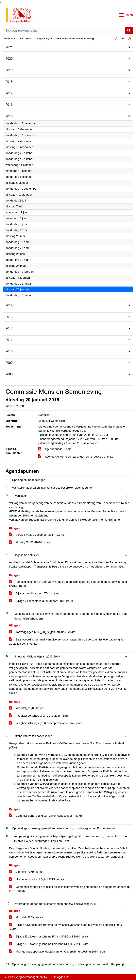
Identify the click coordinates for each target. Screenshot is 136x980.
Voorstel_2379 (26, 872)
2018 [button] (9, 82)
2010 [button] (9, 351)
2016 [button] (9, 105)
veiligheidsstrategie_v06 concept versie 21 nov (46, 723)
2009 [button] (9, 363)
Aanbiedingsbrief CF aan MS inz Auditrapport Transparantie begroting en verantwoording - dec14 (69, 584)
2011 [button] (9, 340)
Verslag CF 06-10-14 (30, 542)
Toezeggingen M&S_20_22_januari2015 (43, 632)
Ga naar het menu (1, 2)
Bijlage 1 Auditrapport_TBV (35, 594)
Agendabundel (56, 449)
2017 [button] (9, 93)
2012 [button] (9, 328)
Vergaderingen (44, 39)
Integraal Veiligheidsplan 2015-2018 (39, 716)
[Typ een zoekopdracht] (68, 31)
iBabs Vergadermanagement (27, 977)
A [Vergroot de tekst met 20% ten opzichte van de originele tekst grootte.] (123, 38)
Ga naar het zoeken (0, 2)
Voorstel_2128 (27, 708)
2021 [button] (9, 47)
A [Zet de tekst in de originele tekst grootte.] (116, 38)
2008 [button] (9, 374)
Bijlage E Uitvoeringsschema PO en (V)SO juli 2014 (49, 937)
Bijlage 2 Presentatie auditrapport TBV (42, 601)
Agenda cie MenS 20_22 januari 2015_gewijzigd (76, 457)
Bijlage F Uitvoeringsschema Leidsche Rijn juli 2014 (49, 944)
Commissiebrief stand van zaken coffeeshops (46, 816)
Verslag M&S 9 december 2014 (37, 535)
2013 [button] (9, 317)
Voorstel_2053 (27, 917)
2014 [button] (9, 305)
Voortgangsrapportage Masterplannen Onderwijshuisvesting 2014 (58, 952)
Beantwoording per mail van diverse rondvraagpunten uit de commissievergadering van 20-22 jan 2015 (67, 642)
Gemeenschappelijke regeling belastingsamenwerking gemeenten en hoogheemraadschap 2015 (69, 889)
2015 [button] (9, 116)
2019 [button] (9, 70)
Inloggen (61, 977)
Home (29, 39)
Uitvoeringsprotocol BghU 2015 (37, 879)
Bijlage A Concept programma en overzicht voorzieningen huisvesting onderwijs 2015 (66, 927)
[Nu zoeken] (129, 31)
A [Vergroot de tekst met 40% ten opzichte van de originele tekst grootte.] (130, 39)
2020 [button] (9, 59)
